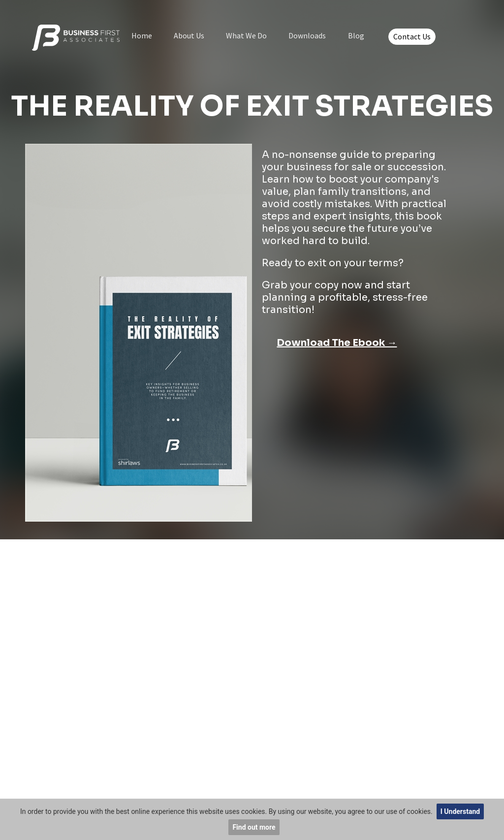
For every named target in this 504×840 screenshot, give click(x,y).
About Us (189, 35)
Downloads (307, 35)
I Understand (460, 811)
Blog (356, 35)
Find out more (254, 827)
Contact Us (412, 36)
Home (142, 35)
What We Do (246, 35)
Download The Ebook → (337, 343)
